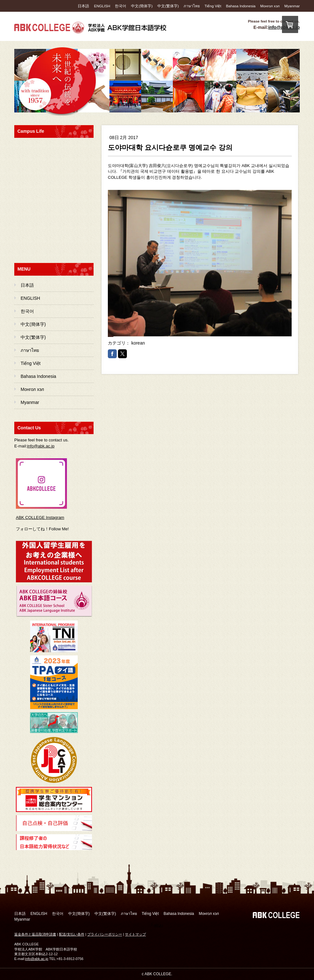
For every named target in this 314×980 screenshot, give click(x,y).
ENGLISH (102, 6)
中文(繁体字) (168, 6)
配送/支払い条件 (72, 934)
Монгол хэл (270, 6)
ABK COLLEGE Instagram (40, 517)
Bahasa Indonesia (241, 6)
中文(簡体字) (142, 6)
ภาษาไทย (192, 6)
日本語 (83, 6)
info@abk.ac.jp (41, 446)
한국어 (121, 6)
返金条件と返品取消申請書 (35, 934)
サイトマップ (135, 934)
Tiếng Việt (213, 6)
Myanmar (292, 6)
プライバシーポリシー (105, 934)
